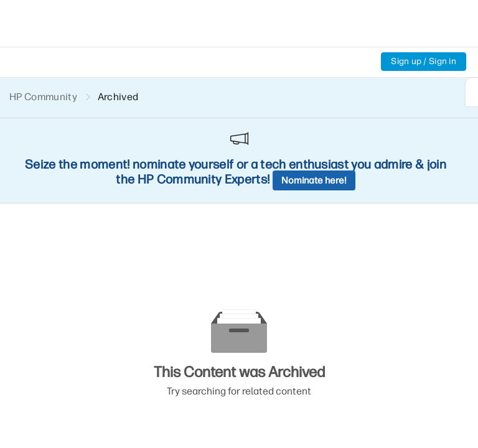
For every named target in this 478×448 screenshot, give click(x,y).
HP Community (43, 97)
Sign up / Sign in (424, 61)
